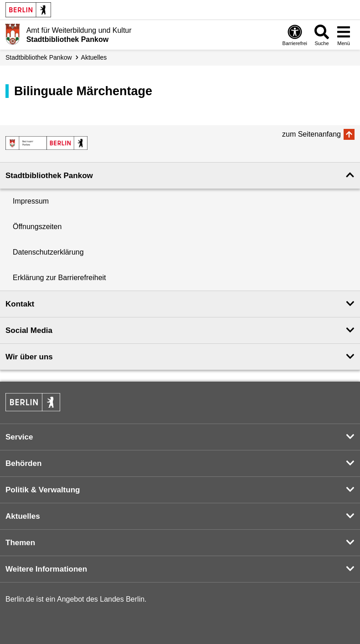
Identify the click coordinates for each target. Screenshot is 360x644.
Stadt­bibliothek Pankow (39, 57)
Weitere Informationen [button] (46, 569)
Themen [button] (20, 543)
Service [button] (19, 437)
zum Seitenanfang (311, 134)
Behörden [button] (23, 463)
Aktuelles (94, 57)
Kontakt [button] (20, 304)
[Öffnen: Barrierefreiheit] (295, 35)
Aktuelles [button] (23, 516)
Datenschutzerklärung (48, 252)
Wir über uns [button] (29, 357)
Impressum (31, 201)
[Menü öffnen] (344, 35)
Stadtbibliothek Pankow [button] (49, 176)
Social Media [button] (29, 330)
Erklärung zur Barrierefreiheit (59, 278)
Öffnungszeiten (37, 227)
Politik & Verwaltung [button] (43, 490)
